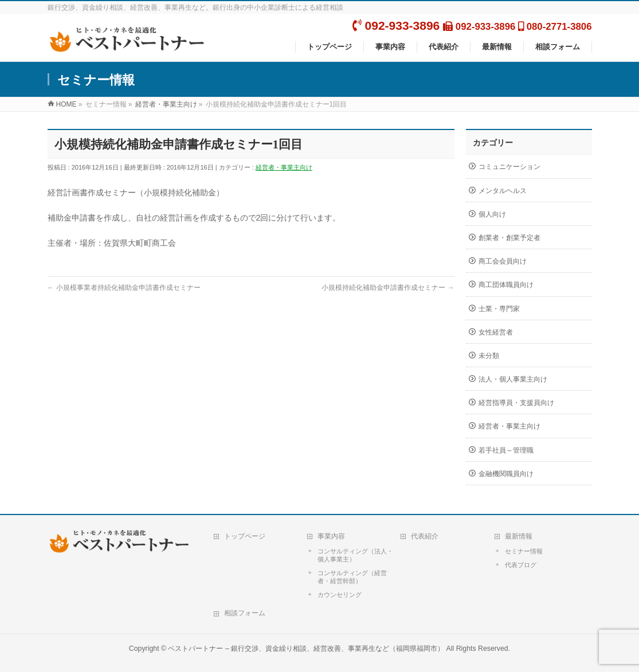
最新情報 (519, 536)
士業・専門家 (499, 309)
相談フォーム (245, 613)
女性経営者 (496, 332)
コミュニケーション (509, 167)
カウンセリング (340, 595)
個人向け (492, 214)
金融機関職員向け (506, 474)
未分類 (489, 356)
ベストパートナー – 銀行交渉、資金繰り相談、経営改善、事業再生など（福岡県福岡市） (306, 649)
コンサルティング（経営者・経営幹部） (352, 577)
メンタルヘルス (503, 191)
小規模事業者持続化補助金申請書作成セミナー (124, 288)
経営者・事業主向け (284, 167)
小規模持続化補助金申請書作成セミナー (388, 288)
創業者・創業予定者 (509, 238)
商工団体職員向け (506, 285)
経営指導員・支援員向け (516, 403)
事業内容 (331, 536)
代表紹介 (425, 536)
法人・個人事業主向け (513, 379)
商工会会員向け (503, 261)
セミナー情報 (524, 551)
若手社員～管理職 (506, 450)
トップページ (245, 536)
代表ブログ (521, 565)
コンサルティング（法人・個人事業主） (355, 555)
